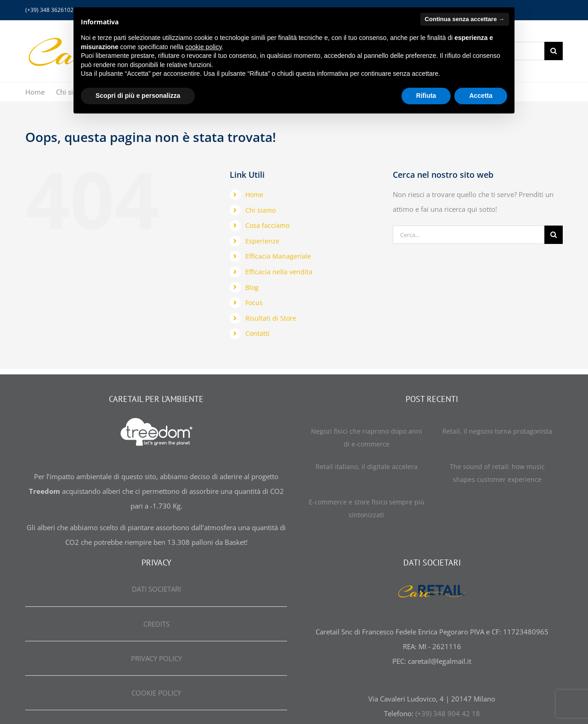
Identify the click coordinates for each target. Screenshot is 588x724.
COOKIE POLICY (156, 693)
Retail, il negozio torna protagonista (497, 431)
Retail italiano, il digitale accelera (367, 467)
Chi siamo (260, 210)
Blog (252, 287)
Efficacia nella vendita (279, 272)
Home (254, 195)
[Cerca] (554, 51)
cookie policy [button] (203, 47)
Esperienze (262, 241)
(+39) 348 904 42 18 (448, 713)
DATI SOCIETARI (156, 589)
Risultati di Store (271, 318)
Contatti (257, 333)
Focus (254, 303)
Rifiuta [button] (426, 96)
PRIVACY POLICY (156, 658)
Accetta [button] (481, 96)
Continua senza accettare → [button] (465, 19)
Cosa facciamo (267, 225)
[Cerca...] (469, 235)
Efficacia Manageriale (278, 256)
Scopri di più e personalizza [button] (138, 96)
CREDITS (156, 624)
